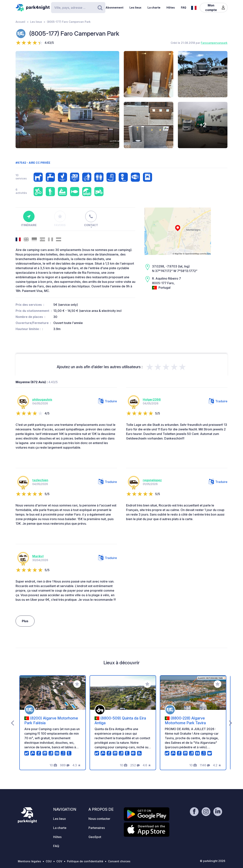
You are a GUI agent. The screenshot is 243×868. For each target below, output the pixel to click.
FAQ (184, 7)
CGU (49, 861)
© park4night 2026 (213, 861)
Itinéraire (29, 219)
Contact (91, 219)
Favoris (60, 219)
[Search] (78, 8)
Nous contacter (99, 819)
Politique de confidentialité (85, 861)
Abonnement (114, 7)
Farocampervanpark (214, 43)
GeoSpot (95, 837)
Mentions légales (29, 861)
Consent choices (119, 861)
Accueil (20, 22)
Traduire (108, 401)
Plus (25, 621)
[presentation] (12, 723)
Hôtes (171, 7)
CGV (59, 861)
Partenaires (97, 828)
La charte (154, 7)
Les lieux (135, 7)
